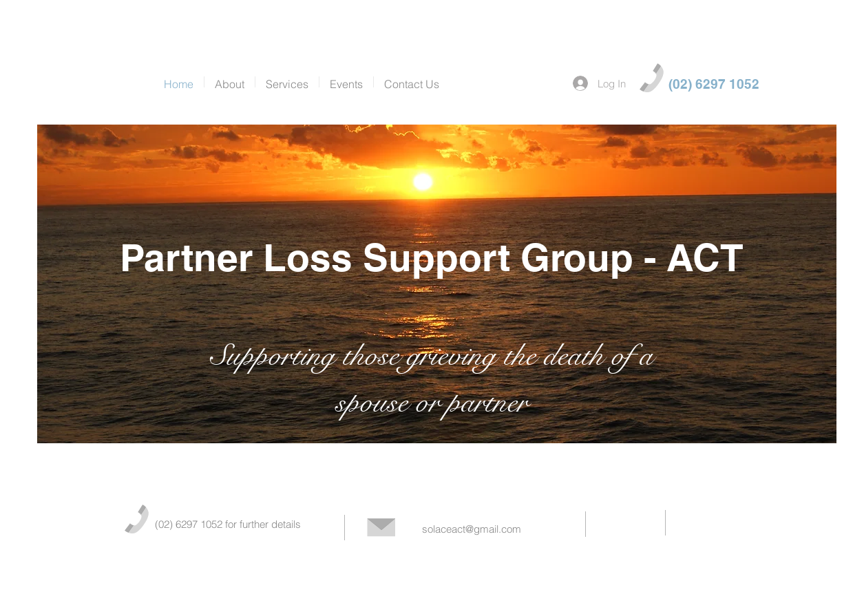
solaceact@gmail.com (472, 529)
